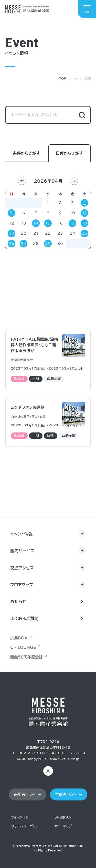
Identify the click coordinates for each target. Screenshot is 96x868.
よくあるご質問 (24, 619)
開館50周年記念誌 (26, 657)
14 (36, 223)
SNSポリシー (64, 817)
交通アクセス (22, 568)
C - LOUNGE (23, 647)
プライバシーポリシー (26, 826)
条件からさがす (26, 154)
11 (84, 213)
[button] (22, 181)
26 (12, 244)
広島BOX (19, 638)
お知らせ (18, 601)
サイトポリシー (21, 817)
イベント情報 (21, 534)
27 (24, 244)
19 (12, 233)
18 (84, 223)
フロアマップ (22, 585)
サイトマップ (63, 826)
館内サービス (22, 551)
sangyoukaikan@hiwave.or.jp (53, 759)
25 (84, 233)
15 (48, 223)
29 (48, 244)
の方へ (25, 794)
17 (72, 223)
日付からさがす (70, 154)
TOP (63, 78)
